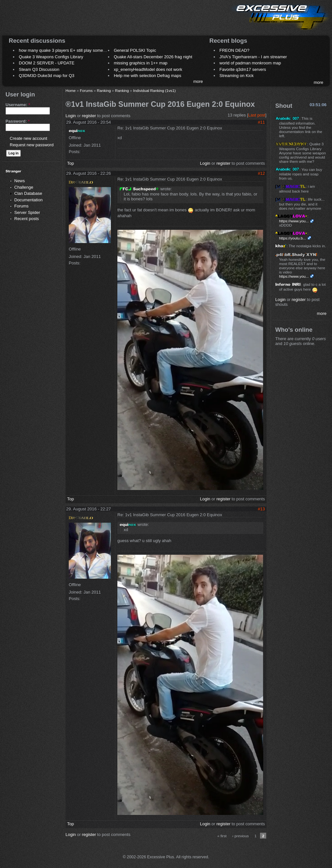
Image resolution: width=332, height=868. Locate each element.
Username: (18, 105)
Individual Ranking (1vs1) (154, 90)
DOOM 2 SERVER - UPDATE (47, 63)
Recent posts (27, 219)
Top (71, 163)
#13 (261, 509)
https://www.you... (294, 221)
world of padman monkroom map (250, 63)
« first (222, 836)
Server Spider (27, 212)
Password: (18, 121)
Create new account (29, 138)
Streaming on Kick (237, 76)
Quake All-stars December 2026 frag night (153, 57)
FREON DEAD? (234, 50)
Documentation (28, 200)
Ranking (104, 90)
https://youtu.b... (293, 238)
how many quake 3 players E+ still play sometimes (66, 50)
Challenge (24, 187)
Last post (257, 115)
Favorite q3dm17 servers (243, 69)
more (198, 81)
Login (71, 116)
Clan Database (28, 193)
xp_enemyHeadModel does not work (148, 69)
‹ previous (240, 836)
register (89, 116)
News (20, 181)
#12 (261, 173)
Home (71, 90)
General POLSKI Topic (135, 50)
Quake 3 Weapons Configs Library (51, 57)
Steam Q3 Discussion (39, 69)
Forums (21, 206)
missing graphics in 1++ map (141, 63)
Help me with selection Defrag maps (148, 76)
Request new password (32, 145)
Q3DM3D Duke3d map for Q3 (47, 76)
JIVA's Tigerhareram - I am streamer (253, 57)
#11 (261, 122)
